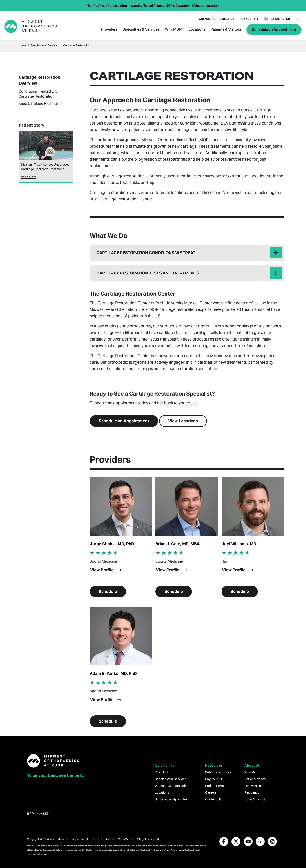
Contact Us (213, 799)
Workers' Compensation (216, 19)
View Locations (183, 421)
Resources (214, 765)
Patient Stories (255, 779)
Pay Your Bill (249, 19)
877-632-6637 (38, 813)
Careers (211, 792)
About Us (252, 765)
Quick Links (164, 765)
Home (22, 46)
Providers (109, 30)
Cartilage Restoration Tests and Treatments (148, 273)
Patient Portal (280, 19)
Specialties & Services (141, 30)
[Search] (298, 19)
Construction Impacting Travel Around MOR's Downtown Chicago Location (163, 6)
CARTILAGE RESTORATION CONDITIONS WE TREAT (146, 253)
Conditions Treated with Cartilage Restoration (39, 94)
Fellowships (253, 786)
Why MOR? (174, 30)
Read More (29, 177)
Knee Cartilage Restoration (41, 103)
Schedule (108, 591)
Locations (197, 30)
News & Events (255, 799)
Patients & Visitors (226, 30)
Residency (252, 792)
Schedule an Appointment (274, 30)
